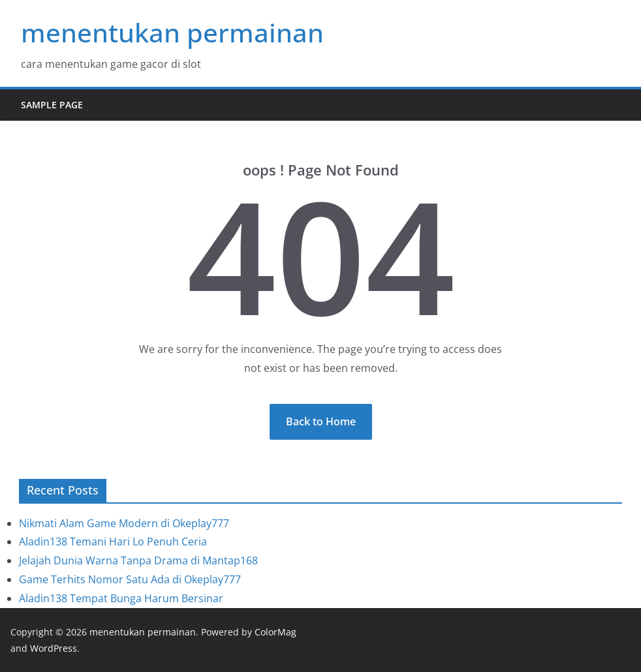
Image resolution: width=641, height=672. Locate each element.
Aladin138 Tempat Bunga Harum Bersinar (121, 598)
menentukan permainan (172, 32)
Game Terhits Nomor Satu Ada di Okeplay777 (130, 579)
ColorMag (275, 632)
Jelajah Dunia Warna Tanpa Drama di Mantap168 (138, 560)
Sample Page (52, 105)
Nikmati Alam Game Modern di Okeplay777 (124, 523)
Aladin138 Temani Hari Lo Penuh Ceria (113, 542)
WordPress (54, 648)
